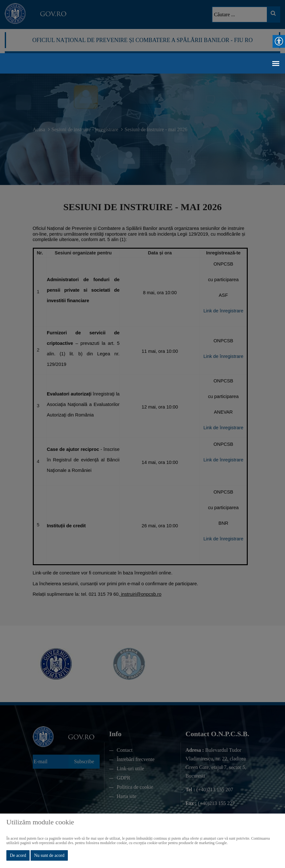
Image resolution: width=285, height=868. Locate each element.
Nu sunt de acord (49, 855)
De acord (18, 855)
